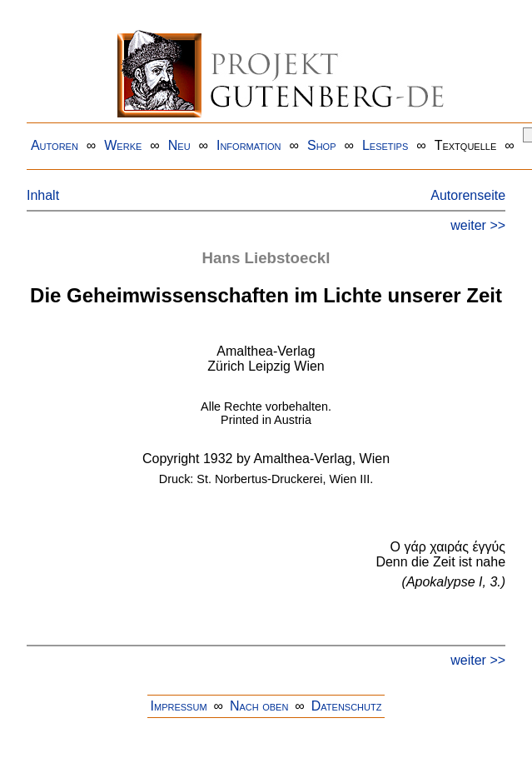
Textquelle (466, 145)
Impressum (179, 706)
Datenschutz (347, 706)
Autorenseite (468, 195)
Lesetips (385, 145)
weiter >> (478, 225)
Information (249, 145)
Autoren (55, 145)
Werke (123, 145)
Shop (322, 145)
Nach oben (259, 706)
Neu (179, 145)
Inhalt (43, 195)
